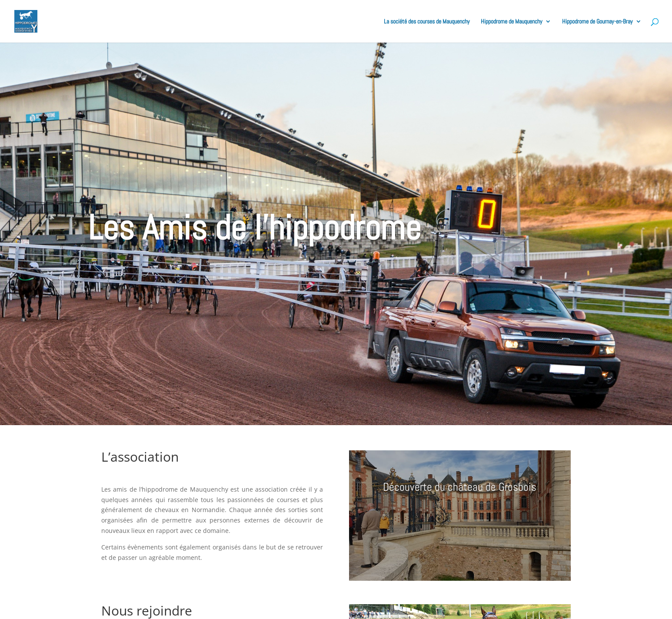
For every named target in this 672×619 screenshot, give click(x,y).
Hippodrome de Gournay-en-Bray (597, 22)
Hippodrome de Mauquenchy (512, 22)
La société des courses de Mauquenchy (427, 22)
